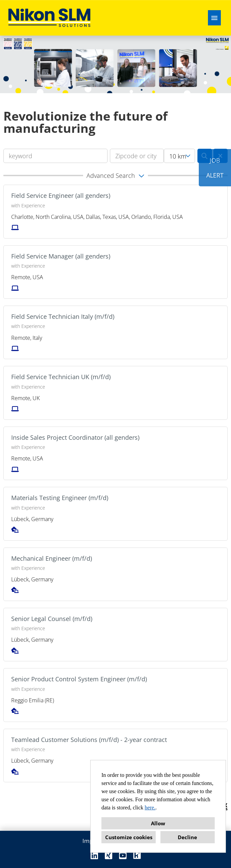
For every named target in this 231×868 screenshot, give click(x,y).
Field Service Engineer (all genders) (61, 195)
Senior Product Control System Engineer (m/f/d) (79, 679)
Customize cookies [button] (129, 837)
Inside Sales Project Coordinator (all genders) (75, 437)
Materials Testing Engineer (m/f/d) (60, 498)
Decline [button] (187, 837)
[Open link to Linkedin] (94, 855)
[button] (116, 175)
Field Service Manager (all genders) (61, 256)
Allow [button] (158, 823)
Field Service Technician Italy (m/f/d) (63, 316)
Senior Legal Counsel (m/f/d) (52, 619)
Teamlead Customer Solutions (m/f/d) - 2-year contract (89, 740)
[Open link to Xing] (109, 855)
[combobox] (179, 156)
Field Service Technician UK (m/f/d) (61, 377)
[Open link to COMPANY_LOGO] (49, 18)
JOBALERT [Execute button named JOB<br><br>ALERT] (215, 168)
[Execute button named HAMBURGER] (214, 18)
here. (150, 808)
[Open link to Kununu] (137, 855)
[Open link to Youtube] (123, 855)
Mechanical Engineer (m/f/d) (52, 558)
